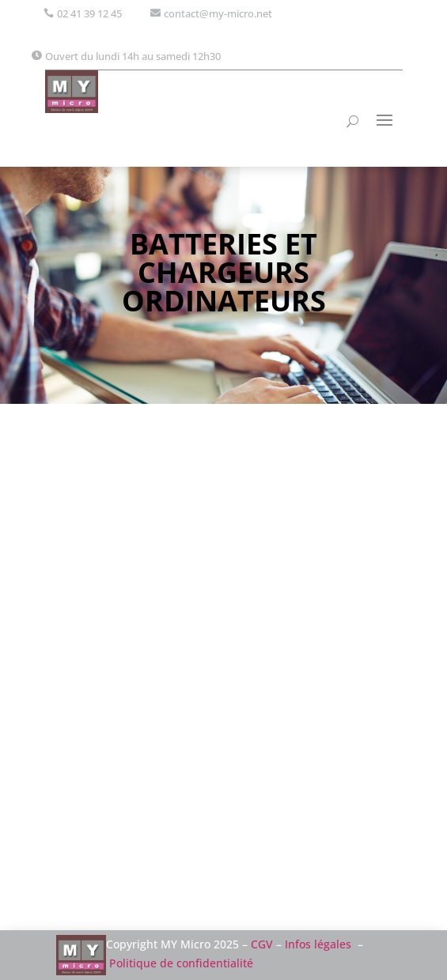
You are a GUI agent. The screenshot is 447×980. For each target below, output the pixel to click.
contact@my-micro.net (218, 13)
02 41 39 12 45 (89, 13)
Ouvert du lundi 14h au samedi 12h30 (133, 56)
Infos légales (318, 944)
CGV (262, 944)
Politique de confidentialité (181, 963)
